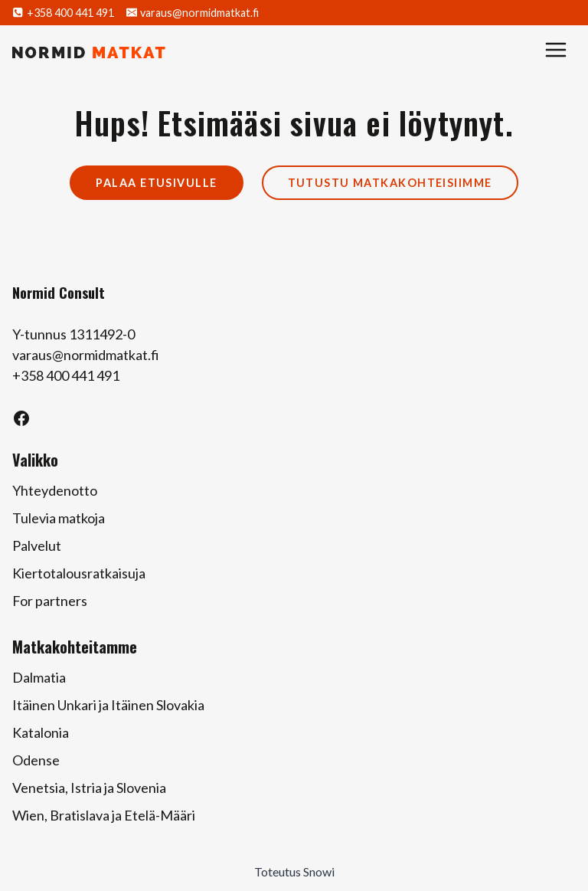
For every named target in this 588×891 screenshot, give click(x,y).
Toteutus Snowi (294, 871)
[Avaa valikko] (556, 52)
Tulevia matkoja (59, 518)
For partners (50, 601)
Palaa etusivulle (156, 183)
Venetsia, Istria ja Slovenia (89, 788)
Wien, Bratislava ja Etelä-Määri (104, 815)
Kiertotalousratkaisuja (79, 573)
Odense (36, 760)
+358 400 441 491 (66, 375)
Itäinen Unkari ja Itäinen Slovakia (108, 705)
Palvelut (37, 545)
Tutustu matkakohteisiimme (390, 183)
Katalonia (41, 732)
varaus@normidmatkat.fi (86, 355)
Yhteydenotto (55, 490)
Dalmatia (39, 677)
